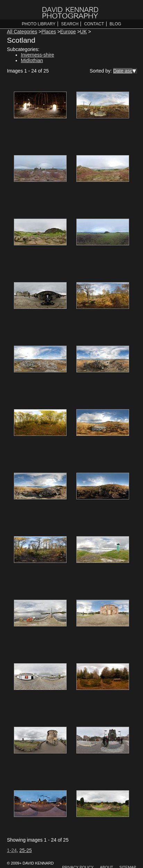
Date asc (123, 71)
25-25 (26, 850)
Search (70, 24)
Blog (115, 24)
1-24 (12, 850)
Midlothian (32, 60)
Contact (94, 24)
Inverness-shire (37, 55)
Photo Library (39, 24)
